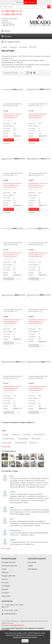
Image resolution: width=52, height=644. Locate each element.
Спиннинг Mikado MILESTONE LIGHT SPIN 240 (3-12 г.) (13, 174)
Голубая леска (16, 434)
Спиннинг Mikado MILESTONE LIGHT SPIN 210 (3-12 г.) (38, 105)
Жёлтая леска (27, 434)
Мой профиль (33, 569)
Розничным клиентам (9, 566)
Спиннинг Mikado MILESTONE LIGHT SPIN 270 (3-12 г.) (38, 311)
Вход (19, 2)
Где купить (5, 593)
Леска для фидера (23, 439)
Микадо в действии (8, 576)
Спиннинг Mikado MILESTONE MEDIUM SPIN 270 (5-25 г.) (38, 174)
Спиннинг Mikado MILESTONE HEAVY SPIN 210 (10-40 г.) (13, 105)
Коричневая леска (39, 434)
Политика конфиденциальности (13, 625)
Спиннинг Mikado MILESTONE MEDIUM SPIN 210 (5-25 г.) (13, 377)
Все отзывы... (6, 548)
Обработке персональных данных (25, 637)
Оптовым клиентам (8, 562)
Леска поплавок (7, 443)
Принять (25, 641)
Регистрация (30, 2)
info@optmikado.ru (11, 614)
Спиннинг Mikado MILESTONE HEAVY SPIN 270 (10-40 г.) (38, 244)
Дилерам (5, 589)
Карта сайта (6, 596)
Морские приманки (21, 443)
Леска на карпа (36, 439)
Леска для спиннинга (9, 439)
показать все (6, 446)
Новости (5, 579)
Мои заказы (32, 562)
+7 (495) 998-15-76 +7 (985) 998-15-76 (12, 13)
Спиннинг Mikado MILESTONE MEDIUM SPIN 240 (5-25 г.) (38, 377)
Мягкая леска (33, 443)
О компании (6, 586)
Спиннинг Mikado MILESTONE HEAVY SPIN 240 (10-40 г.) (13, 244)
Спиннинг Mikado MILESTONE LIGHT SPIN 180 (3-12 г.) (13, 311)
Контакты (5, 582)
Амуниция (5, 434)
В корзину (8, 140)
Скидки (4, 569)
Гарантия (5, 572)
